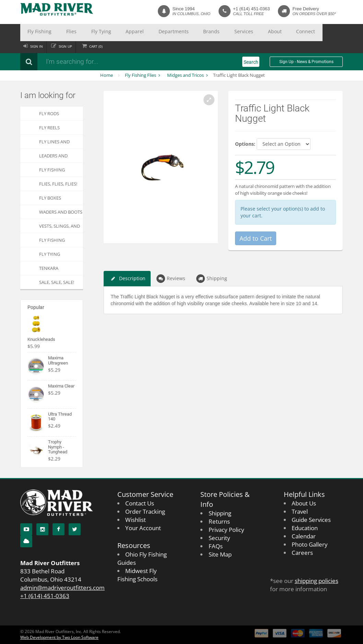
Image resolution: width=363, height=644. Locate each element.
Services (187, 33)
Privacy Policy (226, 530)
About (210, 33)
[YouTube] (26, 529)
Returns (219, 521)
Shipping (212, 279)
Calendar (304, 536)
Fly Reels (49, 128)
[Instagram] (42, 529)
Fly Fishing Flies (140, 75)
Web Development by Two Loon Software (59, 637)
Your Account (143, 528)
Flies (58, 33)
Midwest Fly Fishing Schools (137, 575)
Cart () (102, 46)
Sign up (69, 46)
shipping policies (317, 581)
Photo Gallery (310, 544)
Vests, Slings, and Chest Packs (60, 228)
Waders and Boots (61, 212)
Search (251, 62)
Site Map (220, 554)
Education (305, 528)
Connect (233, 33)
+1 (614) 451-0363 (251, 9)
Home (107, 75)
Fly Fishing (35, 33)
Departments (135, 33)
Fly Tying (80, 33)
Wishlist (136, 520)
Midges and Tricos (185, 75)
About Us (304, 503)
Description (127, 279)
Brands (164, 33)
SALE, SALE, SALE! (57, 282)
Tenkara (49, 268)
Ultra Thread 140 (60, 416)
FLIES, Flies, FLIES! (58, 184)
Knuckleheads (41, 339)
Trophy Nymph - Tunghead (58, 447)
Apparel (105, 33)
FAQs (216, 546)
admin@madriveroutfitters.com (62, 588)
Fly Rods (49, 114)
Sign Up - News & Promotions (306, 62)
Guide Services (311, 520)
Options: (245, 144)
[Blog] (26, 541)
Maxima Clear (61, 386)
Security (219, 538)
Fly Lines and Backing (54, 144)
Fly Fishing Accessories (53, 172)
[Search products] (111, 62)
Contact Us (140, 503)
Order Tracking (145, 511)
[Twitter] (75, 529)
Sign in (38, 46)
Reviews (171, 279)
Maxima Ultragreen (58, 360)
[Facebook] (58, 529)
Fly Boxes (50, 198)
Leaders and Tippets (53, 158)
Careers (302, 553)
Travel (300, 511)
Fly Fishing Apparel (52, 242)
